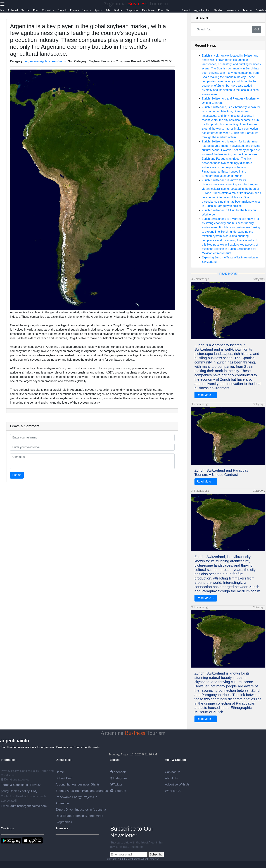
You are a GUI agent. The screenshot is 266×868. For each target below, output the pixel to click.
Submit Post (64, 778)
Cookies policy (20, 791)
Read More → (206, 395)
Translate (62, 828)
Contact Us (173, 772)
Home (60, 772)
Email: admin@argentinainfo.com (24, 806)
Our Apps (7, 828)
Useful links (64, 760)
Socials (115, 760)
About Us (171, 778)
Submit (17, 475)
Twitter (116, 784)
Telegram (118, 791)
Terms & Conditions (15, 785)
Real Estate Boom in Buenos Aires (79, 816)
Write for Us (173, 791)
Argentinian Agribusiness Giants (45, 61)
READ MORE (228, 274)
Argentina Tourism (135, 3)
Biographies (64, 822)
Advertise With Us (177, 784)
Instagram (118, 778)
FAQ (34, 791)
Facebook (118, 772)
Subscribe (156, 854)
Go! (257, 29)
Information (9, 760)
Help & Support (175, 760)
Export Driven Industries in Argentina (81, 809)
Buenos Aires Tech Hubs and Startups (82, 791)
